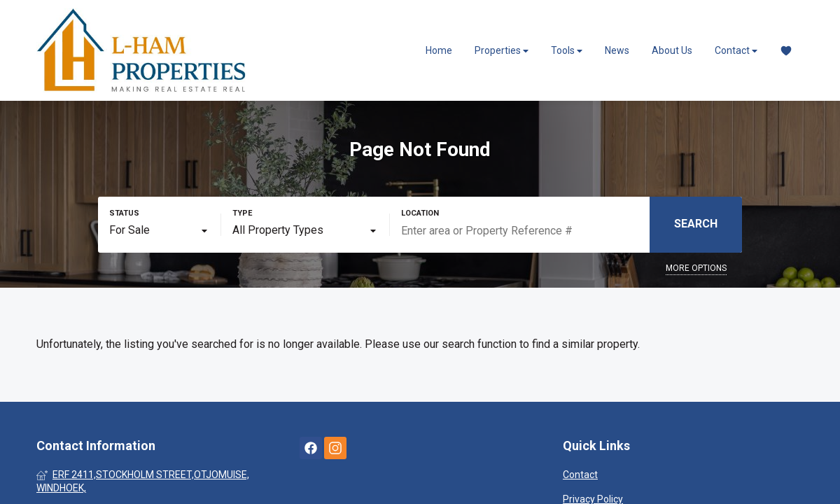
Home (439, 50)
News (617, 50)
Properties (502, 51)
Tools (567, 51)
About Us (672, 50)
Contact (736, 51)
